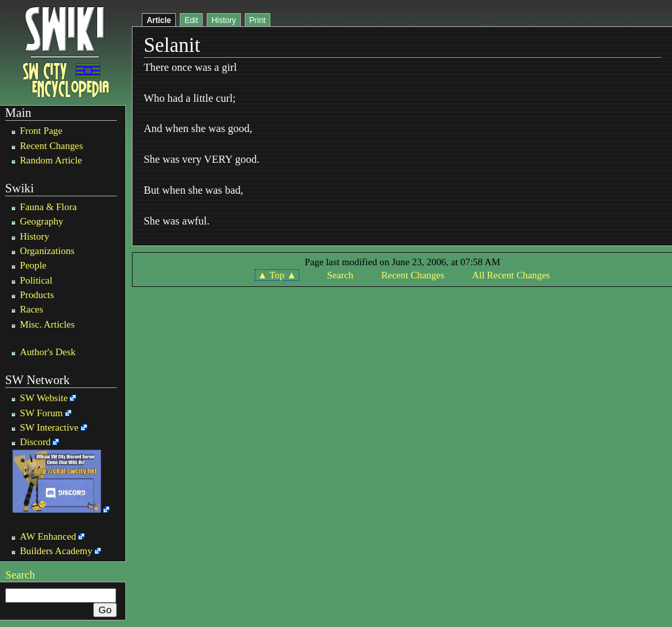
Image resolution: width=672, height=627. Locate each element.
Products (37, 295)
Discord (35, 442)
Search (20, 575)
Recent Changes (51, 146)
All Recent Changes (511, 275)
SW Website (44, 398)
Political (36, 280)
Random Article (51, 160)
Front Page (41, 131)
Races (31, 309)
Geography (41, 221)
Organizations (47, 251)
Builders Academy (56, 551)
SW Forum (41, 413)
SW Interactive (49, 427)
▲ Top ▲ (277, 275)
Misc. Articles (47, 324)
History (34, 236)
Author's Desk (48, 352)
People (33, 265)
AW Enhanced (48, 536)
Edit (191, 20)
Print (258, 20)
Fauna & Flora (48, 207)
